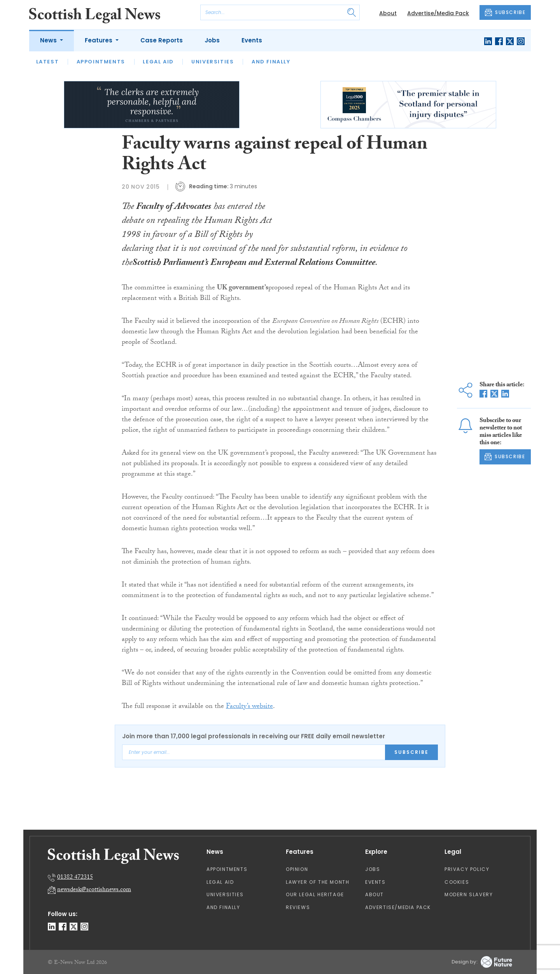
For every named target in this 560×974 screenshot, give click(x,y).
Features (99, 40)
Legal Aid (158, 62)
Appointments (101, 62)
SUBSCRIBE (505, 12)
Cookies (457, 882)
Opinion (297, 869)
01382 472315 (75, 878)
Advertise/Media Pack (438, 13)
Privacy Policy (467, 869)
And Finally (271, 62)
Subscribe (411, 752)
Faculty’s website (249, 707)
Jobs (212, 40)
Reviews (298, 907)
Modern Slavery (469, 894)
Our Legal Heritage (315, 894)
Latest (48, 62)
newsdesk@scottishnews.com (94, 890)
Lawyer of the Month (318, 882)
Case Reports (162, 40)
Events (252, 40)
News (49, 40)
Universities (213, 62)
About (388, 13)
